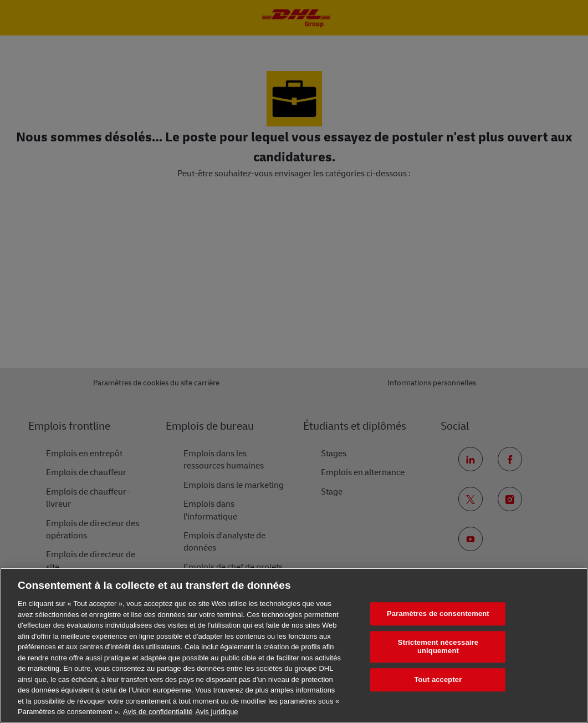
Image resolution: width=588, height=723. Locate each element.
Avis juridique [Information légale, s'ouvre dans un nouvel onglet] (217, 712)
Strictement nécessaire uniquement (438, 647)
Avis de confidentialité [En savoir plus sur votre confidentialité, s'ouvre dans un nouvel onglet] (158, 712)
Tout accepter (438, 679)
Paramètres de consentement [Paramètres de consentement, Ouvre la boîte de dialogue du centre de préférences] (438, 613)
